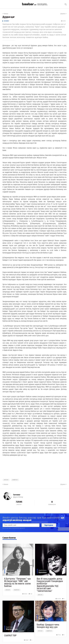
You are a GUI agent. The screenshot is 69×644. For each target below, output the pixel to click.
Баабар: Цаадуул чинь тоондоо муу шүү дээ (48, 626)
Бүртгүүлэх (49, 525)
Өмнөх (5, 14)
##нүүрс (40, 595)
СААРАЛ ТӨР (10, 635)
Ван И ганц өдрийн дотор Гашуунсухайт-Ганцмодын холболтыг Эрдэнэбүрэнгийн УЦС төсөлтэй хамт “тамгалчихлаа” (50, 585)
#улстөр (6, 480)
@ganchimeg (18, 497)
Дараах (63, 14)
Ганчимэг (6, 21)
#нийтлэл (15, 480)
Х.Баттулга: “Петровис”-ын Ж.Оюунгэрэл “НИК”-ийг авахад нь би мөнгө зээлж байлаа (17, 582)
